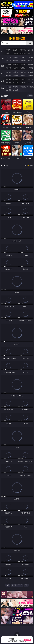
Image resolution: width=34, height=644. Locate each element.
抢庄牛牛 (30, 53)
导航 (2, 88)
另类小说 (16, 83)
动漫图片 (30, 72)
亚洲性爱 (8, 65)
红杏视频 (8, 90)
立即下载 (27, 640)
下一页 (20, 585)
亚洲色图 (16, 72)
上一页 (14, 585)
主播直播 (23, 60)
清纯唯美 (16, 75)
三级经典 (4, 165)
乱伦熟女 (23, 68)
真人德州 (16, 50)
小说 (2, 81)
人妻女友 (23, 79)
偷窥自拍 (8, 72)
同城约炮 (8, 87)
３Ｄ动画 (30, 57)
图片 (2, 73)
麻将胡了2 (8, 53)
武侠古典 (30, 79)
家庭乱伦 (16, 79)
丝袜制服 (16, 60)
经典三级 (16, 68)
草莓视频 (23, 87)
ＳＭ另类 (30, 60)
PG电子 (8, 50)
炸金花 (16, 53)
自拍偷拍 (16, 57)
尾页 (26, 585)
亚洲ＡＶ (8, 57)
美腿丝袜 (8, 75)
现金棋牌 (23, 53)
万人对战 (23, 50)
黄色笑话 (23, 83)
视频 (2, 59)
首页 (8, 585)
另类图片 (30, 75)
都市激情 (8, 79)
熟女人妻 (8, 60)
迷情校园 (8, 83)
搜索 (30, 43)
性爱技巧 (30, 83)
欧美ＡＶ (23, 57)
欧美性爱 (30, 65)
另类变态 (30, 68)
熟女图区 (23, 75)
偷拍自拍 (16, 65)
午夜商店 (16, 87)
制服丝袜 (8, 68)
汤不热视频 (30, 87)
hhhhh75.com (17, 38)
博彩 (2, 51)
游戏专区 (30, 50)
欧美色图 (23, 72)
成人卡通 (23, 65)
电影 (2, 66)
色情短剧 (16, 90)
